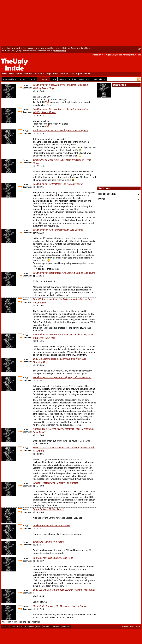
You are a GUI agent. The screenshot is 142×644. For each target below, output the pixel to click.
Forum (19, 74)
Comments (44, 79)
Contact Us (15, 626)
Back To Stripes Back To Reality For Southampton (60, 130)
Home (4, 74)
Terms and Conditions (81, 48)
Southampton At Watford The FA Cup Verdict (58, 184)
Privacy (39, 626)
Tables (87, 74)
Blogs (49, 74)
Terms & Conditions (27, 626)
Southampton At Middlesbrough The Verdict (58, 230)
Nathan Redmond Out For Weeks (52, 525)
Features (28, 74)
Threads (32, 79)
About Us (5, 626)
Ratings (73, 79)
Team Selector (99, 79)
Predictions (84, 79)
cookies (50, 48)
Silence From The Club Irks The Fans (53, 558)
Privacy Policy (60, 51)
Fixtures (64, 74)
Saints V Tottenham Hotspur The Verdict (55, 483)
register (109, 55)
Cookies (46, 626)
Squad (79, 74)
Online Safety (56, 626)
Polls (56, 74)
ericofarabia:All (10, 79)
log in (101, 55)
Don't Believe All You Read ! (48, 509)
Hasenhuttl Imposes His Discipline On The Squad (60, 606)
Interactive (39, 74)
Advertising (66, 626)
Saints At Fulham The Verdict (49, 542)
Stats (72, 74)
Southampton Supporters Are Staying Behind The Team (64, 273)
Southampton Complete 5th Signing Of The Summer (62, 377)
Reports (63, 79)
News (11, 74)
